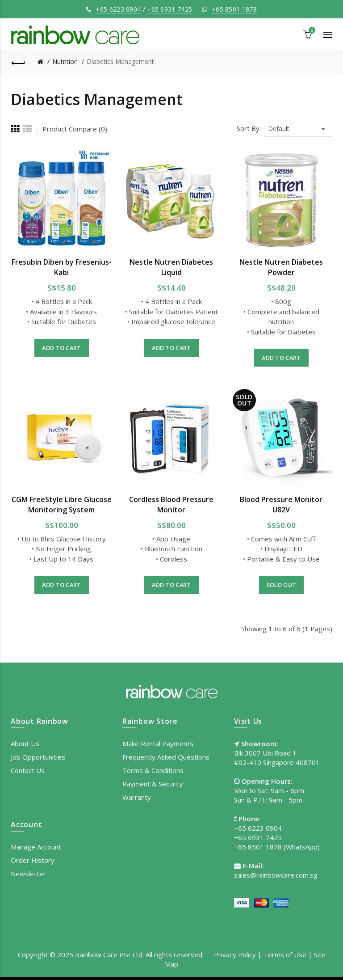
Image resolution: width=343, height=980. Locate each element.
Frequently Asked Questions (166, 757)
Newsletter (28, 874)
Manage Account (36, 847)
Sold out (281, 585)
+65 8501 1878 (234, 9)
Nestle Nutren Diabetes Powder (281, 267)
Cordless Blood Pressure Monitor (171, 504)
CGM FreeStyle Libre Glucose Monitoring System (62, 504)
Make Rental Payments (158, 743)
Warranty (137, 797)
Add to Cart (61, 348)
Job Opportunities (38, 757)
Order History (33, 860)
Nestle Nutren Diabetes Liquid (171, 267)
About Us (25, 743)
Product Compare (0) (75, 129)
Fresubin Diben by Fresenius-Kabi (62, 267)
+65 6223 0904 (118, 9)
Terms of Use (285, 955)
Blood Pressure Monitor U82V (281, 504)
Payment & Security (153, 784)
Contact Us (28, 770)
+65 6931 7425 (169, 9)
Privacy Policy (235, 955)
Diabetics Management (120, 61)
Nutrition (65, 61)
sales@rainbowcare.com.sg (276, 875)
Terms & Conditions (153, 770)
